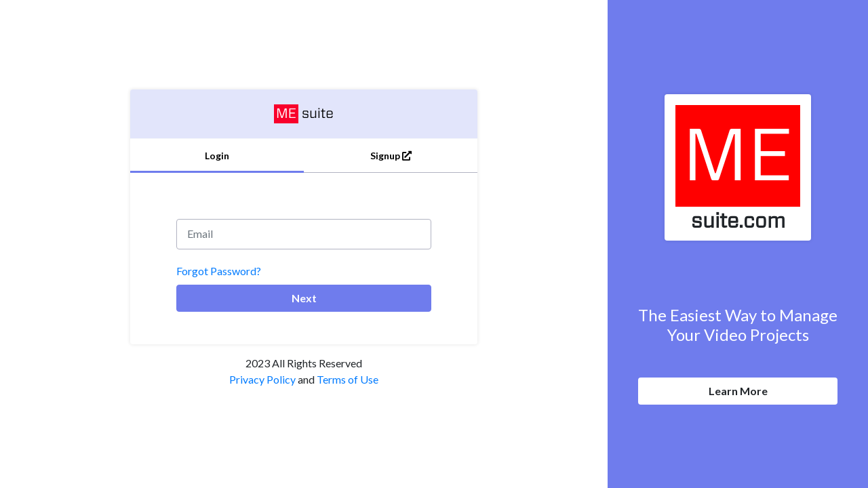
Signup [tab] (391, 156)
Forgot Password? (219, 271)
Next (304, 298)
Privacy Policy (262, 379)
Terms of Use (348, 379)
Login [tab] (217, 156)
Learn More (738, 391)
